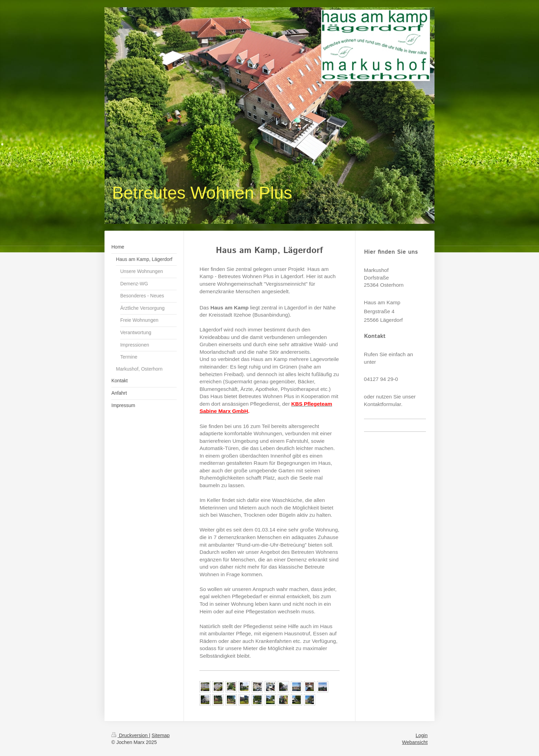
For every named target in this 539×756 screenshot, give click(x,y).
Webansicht (415, 742)
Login (422, 735)
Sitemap (161, 735)
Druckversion (130, 735)
